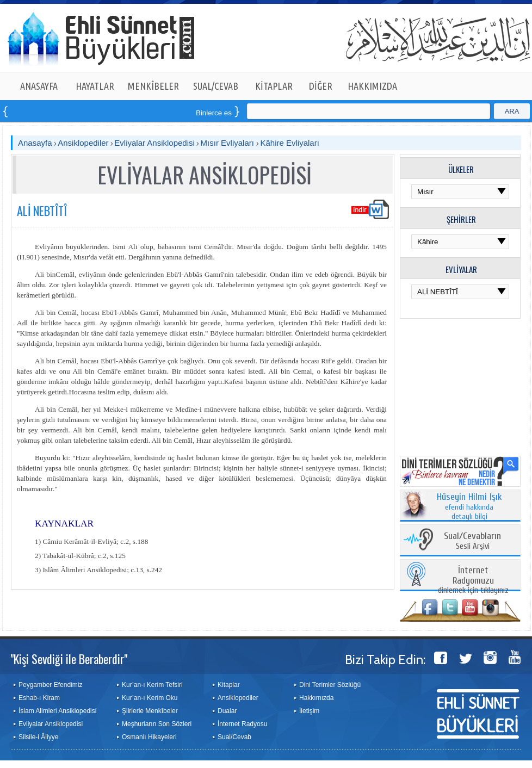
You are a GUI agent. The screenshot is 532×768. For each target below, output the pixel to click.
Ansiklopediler (83, 143)
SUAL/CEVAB (216, 86)
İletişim (309, 711)
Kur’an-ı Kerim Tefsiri (152, 685)
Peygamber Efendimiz (50, 685)
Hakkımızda (316, 698)
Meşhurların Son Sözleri (157, 724)
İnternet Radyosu (242, 724)
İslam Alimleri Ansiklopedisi (57, 711)
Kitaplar (229, 685)
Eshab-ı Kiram (39, 698)
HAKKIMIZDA (372, 86)
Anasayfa (35, 143)
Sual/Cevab (234, 737)
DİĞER (321, 86)
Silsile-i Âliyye (38, 737)
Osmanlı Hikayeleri (149, 737)
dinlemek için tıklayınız (473, 581)
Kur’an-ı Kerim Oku (150, 698)
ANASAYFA (39, 86)
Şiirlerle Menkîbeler (150, 711)
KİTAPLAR (274, 86)
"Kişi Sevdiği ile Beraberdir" (69, 659)
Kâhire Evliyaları (289, 143)
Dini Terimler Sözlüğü (330, 685)
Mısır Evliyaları (229, 143)
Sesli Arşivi (472, 541)
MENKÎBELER (153, 86)
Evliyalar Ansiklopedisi (154, 143)
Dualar (227, 711)
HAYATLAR (95, 86)
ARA (512, 111)
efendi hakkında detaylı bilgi (469, 507)
